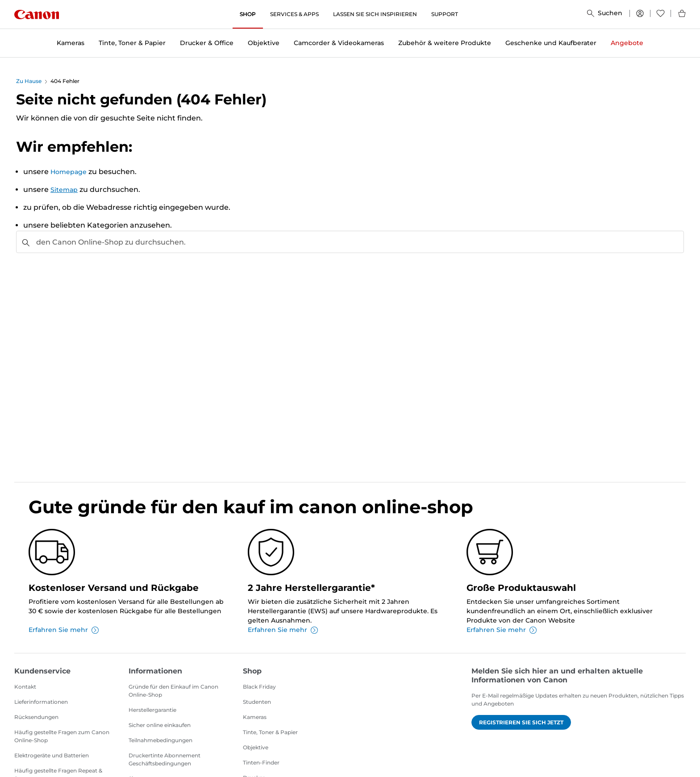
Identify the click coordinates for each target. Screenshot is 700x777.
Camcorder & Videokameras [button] (339, 43)
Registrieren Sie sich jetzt (521, 722)
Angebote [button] (627, 43)
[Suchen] (605, 15)
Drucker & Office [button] (207, 43)
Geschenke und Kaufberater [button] (551, 43)
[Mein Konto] (640, 15)
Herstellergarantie (152, 710)
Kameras (255, 717)
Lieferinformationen (41, 702)
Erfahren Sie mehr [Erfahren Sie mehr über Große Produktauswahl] (502, 630)
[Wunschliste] (660, 15)
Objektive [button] (264, 43)
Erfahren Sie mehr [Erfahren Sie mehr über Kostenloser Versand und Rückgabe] (64, 630)
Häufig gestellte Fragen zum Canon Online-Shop (62, 736)
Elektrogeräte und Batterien (52, 755)
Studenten (257, 702)
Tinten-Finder (261, 762)
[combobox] (350, 242)
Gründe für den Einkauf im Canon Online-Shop (173, 691)
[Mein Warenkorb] (678, 15)
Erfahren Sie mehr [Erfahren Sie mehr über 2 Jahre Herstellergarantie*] (283, 630)
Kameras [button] (71, 43)
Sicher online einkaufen (160, 725)
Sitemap (64, 190)
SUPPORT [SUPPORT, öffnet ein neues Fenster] (445, 14)
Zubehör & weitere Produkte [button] (445, 43)
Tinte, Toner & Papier (270, 732)
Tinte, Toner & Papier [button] (132, 43)
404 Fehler (65, 81)
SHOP (248, 14)
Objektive (256, 747)
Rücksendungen (36, 717)
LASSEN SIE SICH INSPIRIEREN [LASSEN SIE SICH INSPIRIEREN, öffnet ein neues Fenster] (375, 14)
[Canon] (37, 15)
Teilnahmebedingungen (160, 740)
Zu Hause (29, 81)
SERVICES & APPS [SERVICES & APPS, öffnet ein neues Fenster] (294, 14)
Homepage (69, 172)
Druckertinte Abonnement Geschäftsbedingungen (165, 759)
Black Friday (259, 687)
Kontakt (25, 687)
